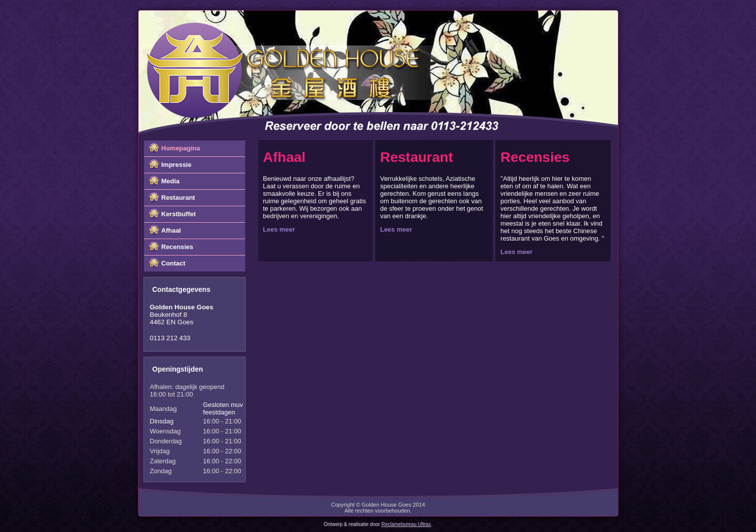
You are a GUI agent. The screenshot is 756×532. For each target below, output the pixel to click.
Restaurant (178, 198)
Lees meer (279, 229)
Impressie (177, 165)
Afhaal (171, 230)
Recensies (177, 247)
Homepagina (181, 148)
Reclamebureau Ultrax (406, 524)
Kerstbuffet (179, 214)
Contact (173, 263)
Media (171, 181)
